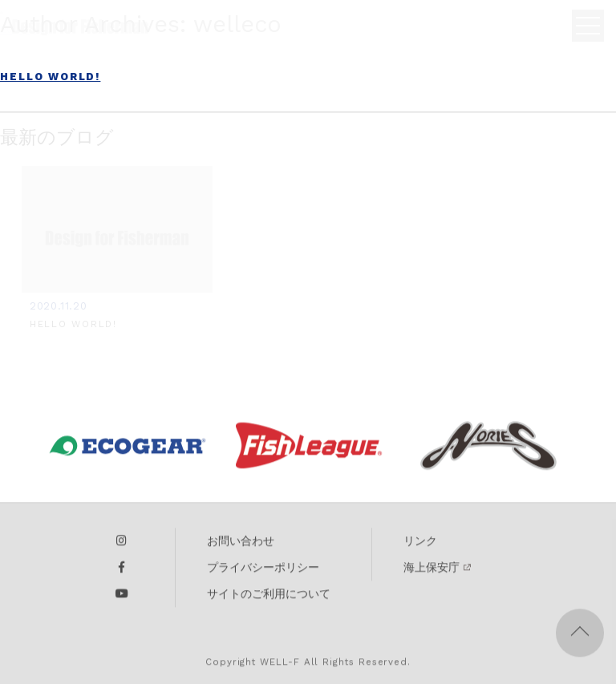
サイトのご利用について (269, 597)
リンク (420, 544)
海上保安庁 (432, 571)
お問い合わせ (241, 544)
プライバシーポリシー (263, 571)
